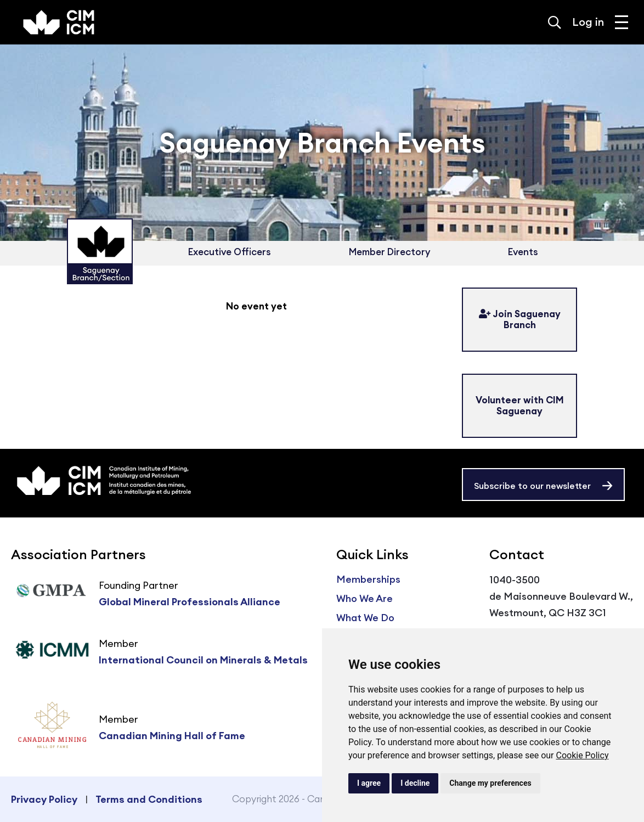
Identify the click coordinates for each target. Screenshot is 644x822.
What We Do (365, 618)
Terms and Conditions (149, 799)
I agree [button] (369, 783)
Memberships (368, 579)
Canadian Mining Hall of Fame (172, 736)
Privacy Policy (44, 799)
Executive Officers (230, 252)
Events (523, 252)
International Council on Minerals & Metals (203, 660)
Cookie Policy (582, 755)
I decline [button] (415, 783)
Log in (588, 22)
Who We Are (365, 598)
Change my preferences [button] (490, 783)
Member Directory (389, 252)
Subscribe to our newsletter (532, 486)
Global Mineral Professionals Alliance (190, 602)
